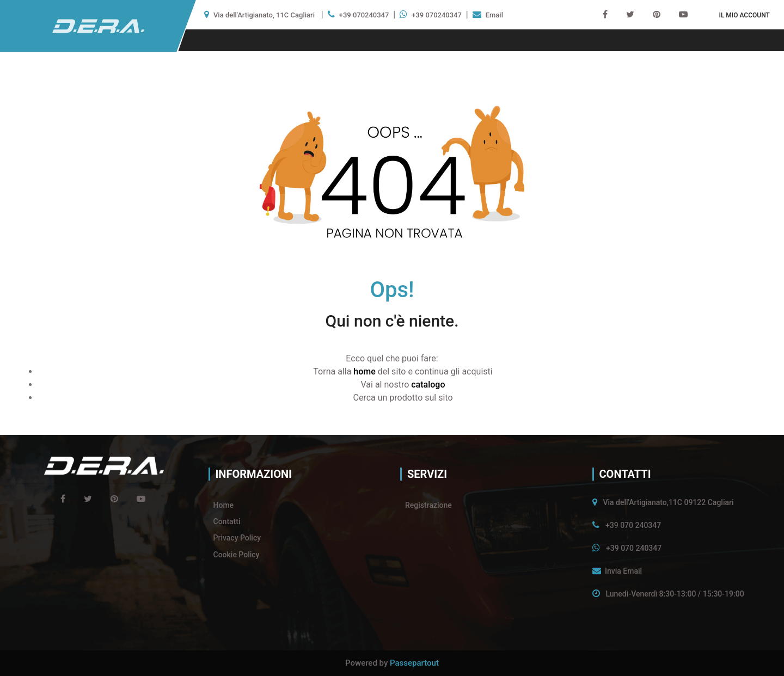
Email (494, 15)
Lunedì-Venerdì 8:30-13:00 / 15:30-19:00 (675, 594)
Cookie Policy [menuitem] (237, 555)
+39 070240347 (364, 15)
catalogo (428, 385)
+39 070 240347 (633, 525)
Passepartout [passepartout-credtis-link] (414, 663)
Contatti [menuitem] (227, 521)
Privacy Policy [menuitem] (237, 538)
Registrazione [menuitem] (428, 505)
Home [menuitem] (224, 505)
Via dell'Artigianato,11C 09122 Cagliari (668, 502)
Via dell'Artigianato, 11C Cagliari (264, 15)
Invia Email (623, 571)
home (364, 371)
